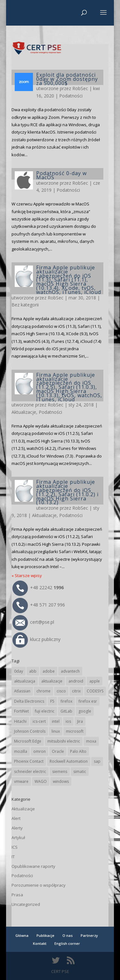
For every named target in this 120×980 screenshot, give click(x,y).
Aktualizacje (24, 412)
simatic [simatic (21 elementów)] (80, 772)
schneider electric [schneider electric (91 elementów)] (30, 772)
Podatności (71, 96)
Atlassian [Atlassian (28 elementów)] (22, 691)
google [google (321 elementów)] (85, 711)
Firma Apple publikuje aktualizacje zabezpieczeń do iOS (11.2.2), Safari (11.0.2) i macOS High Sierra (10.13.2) (67, 492)
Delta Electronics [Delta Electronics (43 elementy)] (29, 701)
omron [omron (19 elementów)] (40, 751)
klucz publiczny (36, 639)
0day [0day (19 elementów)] (19, 671)
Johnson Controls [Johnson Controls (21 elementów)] (30, 731)
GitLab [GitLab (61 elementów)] (66, 711)
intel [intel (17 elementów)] (56, 721)
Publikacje (45, 935)
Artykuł (18, 837)
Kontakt (40, 943)
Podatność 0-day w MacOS (61, 175)
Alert (16, 818)
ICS (15, 847)
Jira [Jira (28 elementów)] (80, 721)
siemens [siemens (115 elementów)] (60, 772)
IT (13, 857)
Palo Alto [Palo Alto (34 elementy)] (78, 751)
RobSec (80, 88)
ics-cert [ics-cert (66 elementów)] (39, 721)
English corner (67, 943)
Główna (22, 935)
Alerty (17, 828)
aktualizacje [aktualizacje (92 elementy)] (52, 681)
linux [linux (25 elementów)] (56, 731)
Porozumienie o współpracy (39, 885)
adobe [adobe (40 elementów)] (49, 671)
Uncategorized (26, 904)
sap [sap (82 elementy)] (97, 761)
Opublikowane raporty (33, 866)
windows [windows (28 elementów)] (61, 781)
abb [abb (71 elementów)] (33, 671)
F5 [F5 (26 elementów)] (52, 701)
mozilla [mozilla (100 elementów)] (21, 751)
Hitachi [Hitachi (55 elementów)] (20, 721)
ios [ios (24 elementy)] (68, 721)
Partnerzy (89, 935)
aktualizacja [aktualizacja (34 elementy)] (25, 681)
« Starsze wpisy (27, 575)
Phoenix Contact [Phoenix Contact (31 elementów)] (29, 761)
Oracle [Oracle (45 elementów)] (58, 751)
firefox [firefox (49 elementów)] (66, 701)
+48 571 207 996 (39, 605)
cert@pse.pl (33, 622)
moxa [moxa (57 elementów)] (91, 741)
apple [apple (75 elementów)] (95, 681)
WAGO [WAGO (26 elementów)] (41, 781)
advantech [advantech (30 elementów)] (70, 671)
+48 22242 (38, 587)
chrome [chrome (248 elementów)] (44, 691)
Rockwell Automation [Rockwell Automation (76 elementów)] (69, 761)
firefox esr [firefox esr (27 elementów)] (88, 701)
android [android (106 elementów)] (76, 681)
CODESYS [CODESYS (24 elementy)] (95, 691)
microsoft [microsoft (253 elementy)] (75, 731)
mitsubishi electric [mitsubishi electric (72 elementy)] (64, 741)
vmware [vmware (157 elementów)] (21, 781)
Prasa (17, 895)
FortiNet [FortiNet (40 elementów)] (21, 711)
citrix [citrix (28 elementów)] (76, 691)
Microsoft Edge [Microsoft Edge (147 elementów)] (28, 741)
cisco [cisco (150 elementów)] (61, 691)
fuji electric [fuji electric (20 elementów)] (45, 711)
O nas (68, 935)
